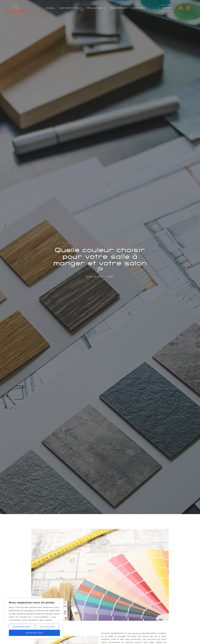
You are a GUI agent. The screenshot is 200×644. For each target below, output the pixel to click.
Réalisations (96, 8)
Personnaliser (22, 627)
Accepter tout (34, 633)
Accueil (50, 8)
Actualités (139, 8)
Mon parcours (119, 8)
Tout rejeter (47, 627)
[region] (34, 618)
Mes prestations (71, 8)
